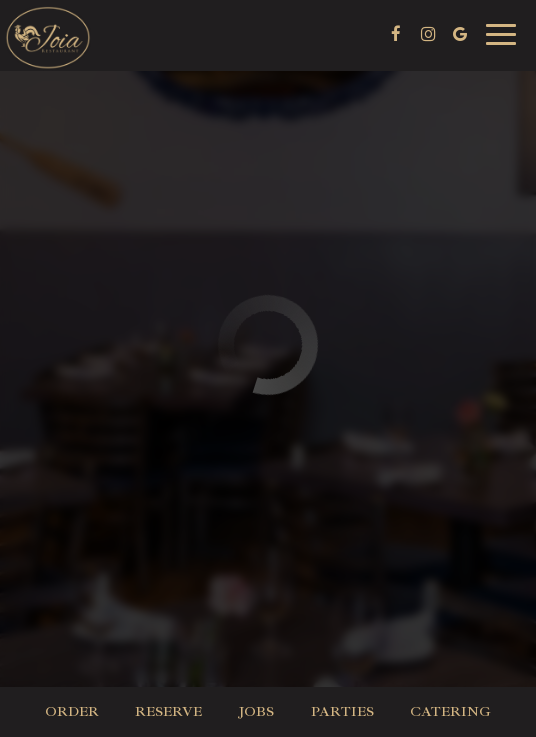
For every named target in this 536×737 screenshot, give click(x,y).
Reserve (168, 711)
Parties (342, 711)
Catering (450, 711)
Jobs (256, 711)
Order (72, 711)
